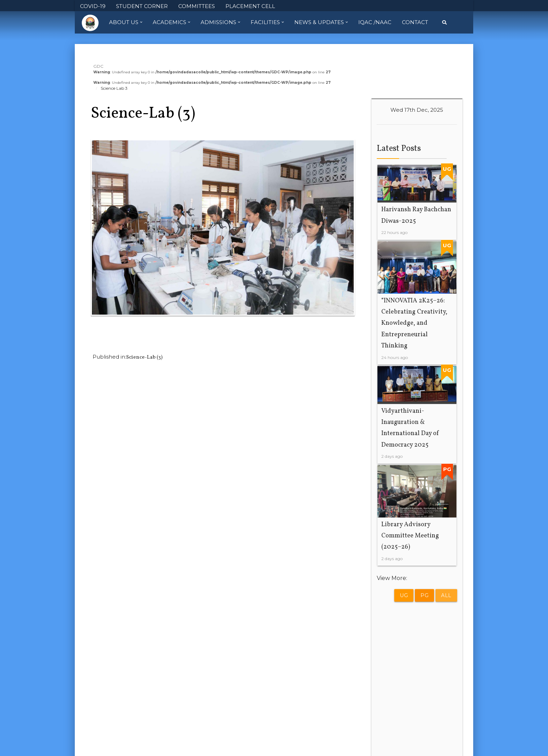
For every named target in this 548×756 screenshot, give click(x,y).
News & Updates (321, 22)
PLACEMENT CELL (250, 6)
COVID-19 (93, 6)
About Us (126, 22)
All (446, 595)
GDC (98, 66)
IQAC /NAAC (375, 22)
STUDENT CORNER (142, 6)
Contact (415, 22)
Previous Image (112, 334)
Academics (171, 22)
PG (424, 595)
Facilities (267, 22)
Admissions (220, 22)
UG (404, 595)
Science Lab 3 (114, 88)
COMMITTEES (197, 6)
